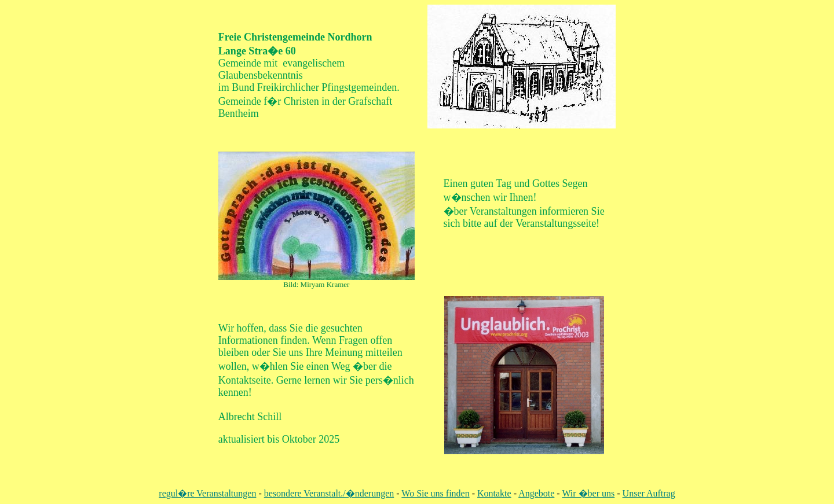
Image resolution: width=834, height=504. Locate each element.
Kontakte (494, 493)
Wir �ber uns (588, 493)
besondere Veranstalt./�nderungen (329, 493)
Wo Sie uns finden (435, 493)
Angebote (536, 493)
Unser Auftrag (649, 493)
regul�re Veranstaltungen (207, 493)
